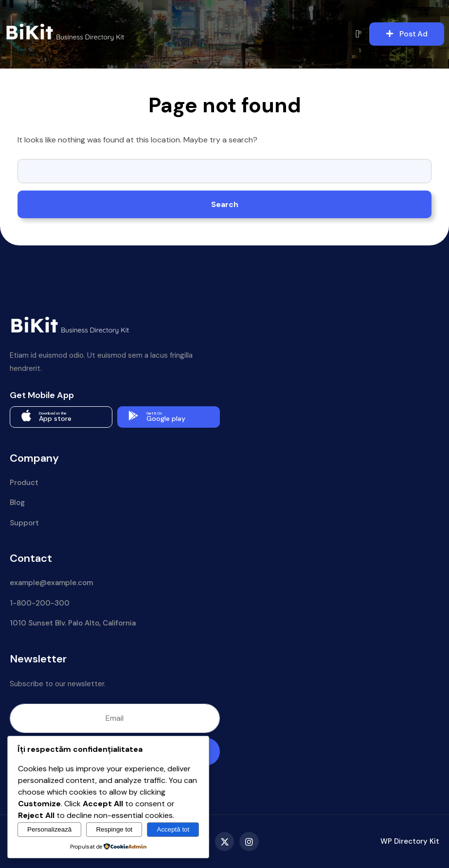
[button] (358, 34)
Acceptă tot (173, 829)
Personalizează (49, 829)
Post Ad (407, 34)
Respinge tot (114, 829)
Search (225, 204)
